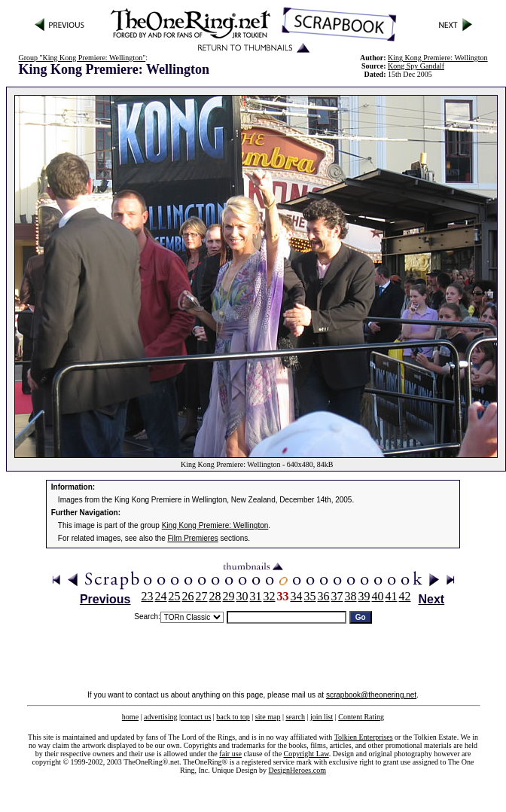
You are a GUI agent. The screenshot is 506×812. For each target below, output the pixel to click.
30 (242, 596)
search (295, 717)
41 (392, 596)
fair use (230, 754)
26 (188, 596)
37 (337, 596)
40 (378, 596)
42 (405, 596)
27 (202, 596)
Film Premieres (193, 538)
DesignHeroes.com (297, 770)
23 (148, 596)
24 (161, 596)
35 (310, 596)
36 (324, 596)
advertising (160, 717)
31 (256, 596)
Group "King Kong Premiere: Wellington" (82, 58)
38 (351, 596)
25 (175, 596)
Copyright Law (306, 754)
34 (297, 596)
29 (229, 596)
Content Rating (361, 717)
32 (270, 596)
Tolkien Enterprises (364, 737)
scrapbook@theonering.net (371, 695)
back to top (233, 717)
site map (268, 717)
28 (215, 596)
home (130, 717)
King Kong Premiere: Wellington (215, 525)
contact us (196, 717)
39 (364, 596)
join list (322, 717)
